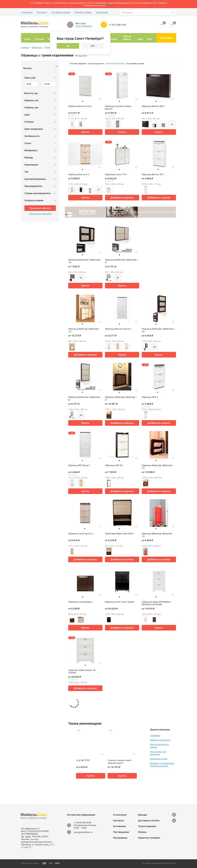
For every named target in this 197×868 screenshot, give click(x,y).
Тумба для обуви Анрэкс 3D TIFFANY (82, 671)
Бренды (143, 815)
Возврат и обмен (83, 12)
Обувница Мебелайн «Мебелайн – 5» (122, 261)
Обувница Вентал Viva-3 (80, 106)
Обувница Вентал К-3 (79, 174)
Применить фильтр (40, 208)
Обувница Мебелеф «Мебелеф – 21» (158, 467)
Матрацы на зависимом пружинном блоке (162, 765)
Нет (93, 46)
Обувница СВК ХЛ (114, 465)
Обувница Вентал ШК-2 (153, 106)
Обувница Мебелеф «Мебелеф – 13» (84, 330)
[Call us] (104, 25)
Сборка (142, 832)
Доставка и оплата (61, 12)
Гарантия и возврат (149, 838)
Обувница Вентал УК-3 (153, 174)
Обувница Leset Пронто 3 (81, 534)
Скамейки (155, 735)
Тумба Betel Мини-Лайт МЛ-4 (119, 534)
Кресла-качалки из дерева (160, 746)
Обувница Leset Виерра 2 (81, 602)
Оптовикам (119, 826)
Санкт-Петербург (84, 26)
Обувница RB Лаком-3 (79, 465)
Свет (150, 39)
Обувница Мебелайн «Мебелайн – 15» (85, 261)
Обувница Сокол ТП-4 (116, 174)
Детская (112, 39)
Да (68, 46)
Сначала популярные (115, 63)
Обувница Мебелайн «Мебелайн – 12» (159, 330)
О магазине (27, 12)
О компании (120, 815)
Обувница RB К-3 (150, 397)
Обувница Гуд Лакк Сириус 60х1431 (118, 108)
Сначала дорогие (96, 63)
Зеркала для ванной (160, 740)
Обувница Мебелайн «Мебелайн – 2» (85, 398)
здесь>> (110, 5)
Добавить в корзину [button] (122, 198)
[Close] (57, 66)
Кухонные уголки (159, 759)
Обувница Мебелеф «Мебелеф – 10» (158, 535)
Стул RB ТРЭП (83, 760)
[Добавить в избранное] (99, 99)
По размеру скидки (135, 63)
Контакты (42, 12)
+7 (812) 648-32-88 (117, 25)
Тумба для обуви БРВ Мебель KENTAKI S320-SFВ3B (156, 603)
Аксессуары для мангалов (158, 753)
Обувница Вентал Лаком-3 (118, 329)
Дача (140, 39)
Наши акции (102, 12)
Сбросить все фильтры (40, 214)
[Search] (173, 12)
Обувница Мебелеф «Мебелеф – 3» (121, 398)
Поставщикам (121, 832)
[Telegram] (174, 820)
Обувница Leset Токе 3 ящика (120, 602)
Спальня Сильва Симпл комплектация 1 (120, 762)
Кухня (27, 39)
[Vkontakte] (174, 815)
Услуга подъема (147, 826)
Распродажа (166, 38)
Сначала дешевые (78, 63)
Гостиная (39, 39)
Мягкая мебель (127, 38)
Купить (85, 132)
